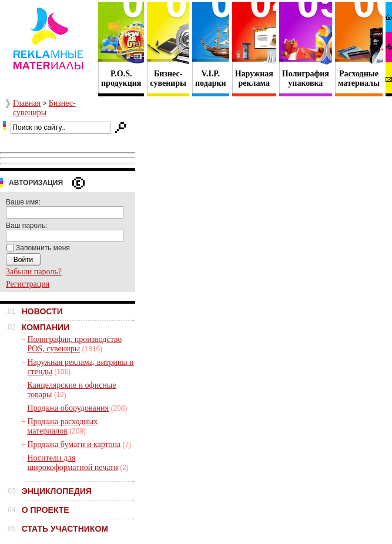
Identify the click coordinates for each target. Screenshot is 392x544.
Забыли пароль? (34, 272)
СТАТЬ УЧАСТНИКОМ (65, 529)
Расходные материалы (359, 78)
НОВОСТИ (42, 311)
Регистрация (28, 284)
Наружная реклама (254, 78)
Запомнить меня (43, 248)
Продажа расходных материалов (62, 426)
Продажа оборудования (68, 408)
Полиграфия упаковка (306, 78)
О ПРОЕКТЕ (46, 510)
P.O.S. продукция (121, 78)
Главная (27, 103)
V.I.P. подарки (211, 78)
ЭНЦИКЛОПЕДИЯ (57, 491)
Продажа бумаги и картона (74, 444)
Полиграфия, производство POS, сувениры (74, 344)
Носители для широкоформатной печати (72, 463)
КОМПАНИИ (46, 327)
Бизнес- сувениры (168, 78)
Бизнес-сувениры (44, 108)
